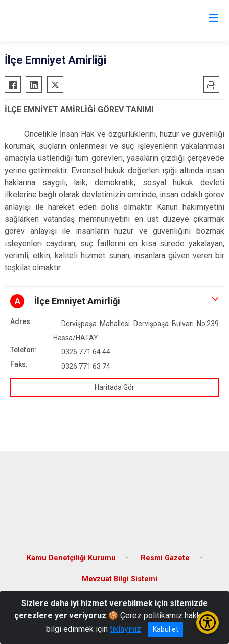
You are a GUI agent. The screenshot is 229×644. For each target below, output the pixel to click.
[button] (114, 301)
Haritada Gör (114, 387)
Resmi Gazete (165, 558)
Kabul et (166, 629)
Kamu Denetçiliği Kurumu (71, 558)
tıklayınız (125, 629)
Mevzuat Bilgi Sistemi (120, 579)
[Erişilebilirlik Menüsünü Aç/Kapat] (208, 622)
